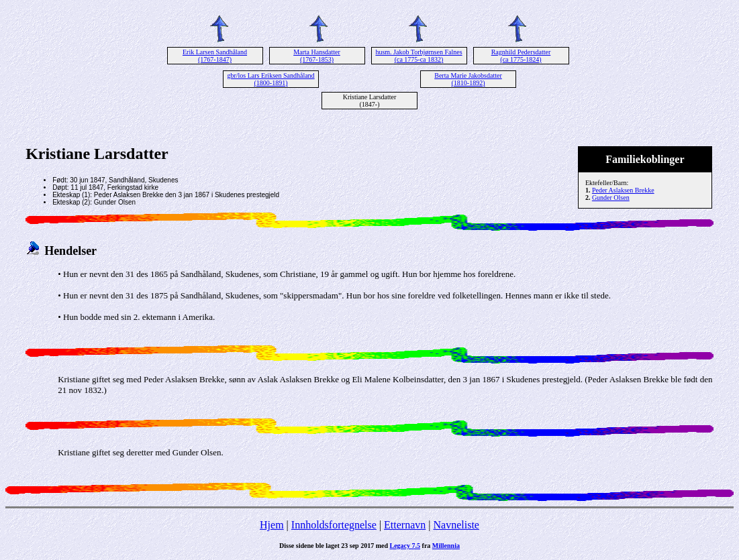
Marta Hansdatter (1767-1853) (317, 56)
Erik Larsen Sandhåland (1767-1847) (215, 56)
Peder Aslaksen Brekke (623, 190)
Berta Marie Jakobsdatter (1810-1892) (468, 79)
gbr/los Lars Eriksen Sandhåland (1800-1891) (270, 79)
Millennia (446, 546)
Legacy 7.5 (405, 546)
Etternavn (405, 525)
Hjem (272, 525)
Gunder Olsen (611, 198)
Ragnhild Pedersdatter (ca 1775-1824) (521, 56)
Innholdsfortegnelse (334, 525)
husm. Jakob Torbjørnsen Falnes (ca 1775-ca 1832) (418, 56)
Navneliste (456, 525)
